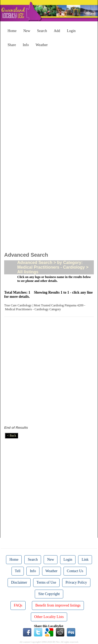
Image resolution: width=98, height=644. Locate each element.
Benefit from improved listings (58, 605)
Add (57, 31)
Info (26, 45)
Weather (42, 45)
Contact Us (75, 571)
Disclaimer (19, 582)
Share (12, 45)
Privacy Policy (76, 582)
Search (42, 31)
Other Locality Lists (49, 617)
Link (85, 560)
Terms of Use (46, 582)
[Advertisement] (49, 98)
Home (12, 31)
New (27, 31)
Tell (18, 571)
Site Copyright (49, 594)
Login (71, 31)
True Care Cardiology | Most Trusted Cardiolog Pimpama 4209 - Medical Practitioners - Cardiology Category (45, 307)
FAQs (18, 605)
